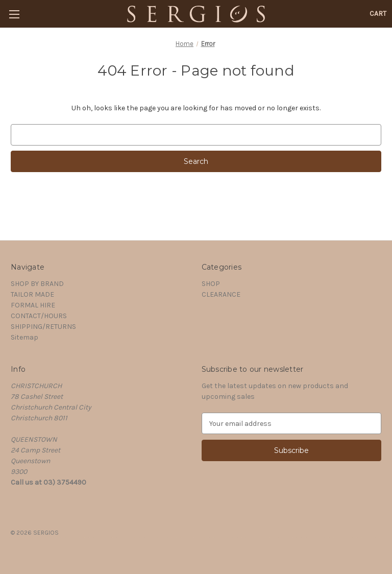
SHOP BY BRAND (37, 284)
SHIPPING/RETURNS (43, 327)
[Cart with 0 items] (378, 14)
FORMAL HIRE (33, 305)
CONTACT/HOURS (39, 316)
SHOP (211, 284)
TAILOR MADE (32, 294)
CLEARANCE (221, 294)
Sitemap (24, 337)
